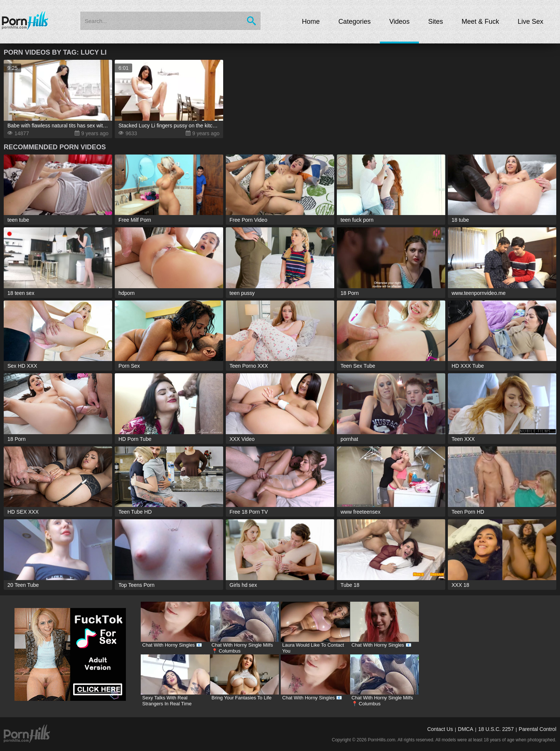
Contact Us (440, 729)
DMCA (465, 729)
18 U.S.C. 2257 (496, 729)
